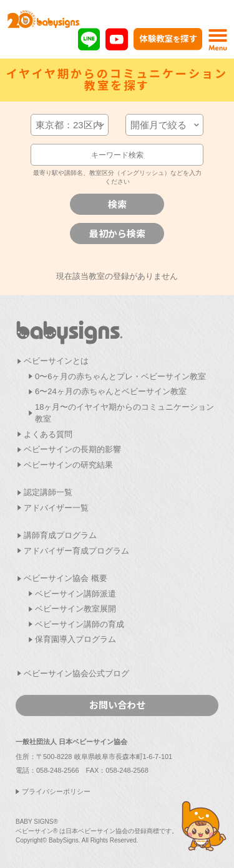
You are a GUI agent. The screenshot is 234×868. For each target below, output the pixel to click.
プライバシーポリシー (56, 791)
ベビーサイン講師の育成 (80, 624)
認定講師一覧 (48, 492)
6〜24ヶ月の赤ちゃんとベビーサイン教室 (111, 391)
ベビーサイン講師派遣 (76, 594)
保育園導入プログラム (76, 639)
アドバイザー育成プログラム (76, 551)
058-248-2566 (58, 770)
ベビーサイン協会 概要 (66, 578)
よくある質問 (48, 434)
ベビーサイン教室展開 (76, 609)
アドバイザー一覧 (56, 508)
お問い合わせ (117, 705)
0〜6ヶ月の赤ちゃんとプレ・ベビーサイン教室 (120, 376)
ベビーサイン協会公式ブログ (76, 673)
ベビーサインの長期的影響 (72, 449)
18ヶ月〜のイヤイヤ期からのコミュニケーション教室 (124, 413)
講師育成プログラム (60, 535)
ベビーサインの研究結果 (68, 465)
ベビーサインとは (56, 361)
